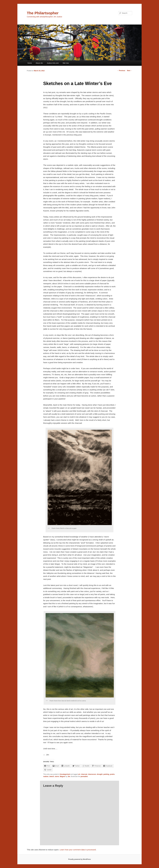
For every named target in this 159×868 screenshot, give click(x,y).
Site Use (66, 63)
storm (57, 777)
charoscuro (92, 774)
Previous (121, 71)
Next (130, 71)
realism (46, 777)
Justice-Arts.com (53, 63)
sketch (52, 777)
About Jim (39, 63)
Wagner (62, 777)
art (79, 774)
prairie (112, 774)
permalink (84, 777)
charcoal (84, 774)
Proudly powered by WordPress (79, 859)
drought (100, 774)
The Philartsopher (43, 13)
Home (30, 63)
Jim (69, 777)
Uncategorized (65, 774)
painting (106, 774)
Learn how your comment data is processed (78, 850)
